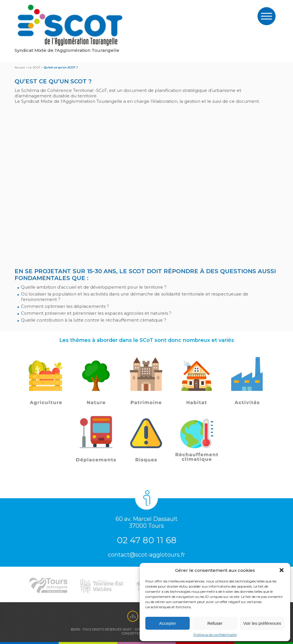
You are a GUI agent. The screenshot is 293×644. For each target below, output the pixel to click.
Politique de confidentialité (215, 635)
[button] (282, 570)
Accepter (168, 623)
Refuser (215, 623)
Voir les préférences (262, 623)
